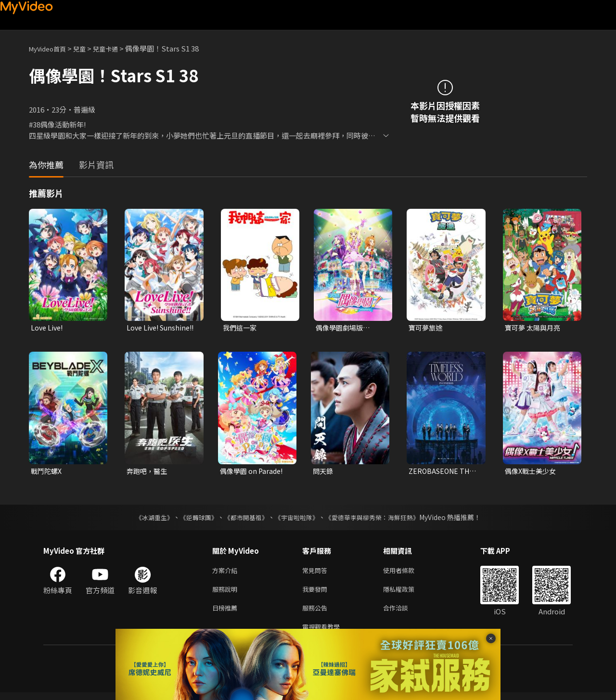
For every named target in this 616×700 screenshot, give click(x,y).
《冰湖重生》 (146, 519)
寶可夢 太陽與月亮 (534, 328)
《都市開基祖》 (244, 519)
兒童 (87, 48)
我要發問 (317, 593)
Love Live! (48, 328)
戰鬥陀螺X (47, 472)
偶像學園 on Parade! (253, 472)
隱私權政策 (407, 593)
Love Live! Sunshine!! (145, 328)
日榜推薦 (227, 613)
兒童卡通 (116, 48)
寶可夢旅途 (427, 328)
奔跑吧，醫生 (148, 472)
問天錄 (324, 472)
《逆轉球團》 (193, 519)
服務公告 (317, 613)
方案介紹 (227, 573)
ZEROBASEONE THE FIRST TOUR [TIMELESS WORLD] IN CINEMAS (443, 472)
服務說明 (227, 593)
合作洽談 (403, 613)
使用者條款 (407, 573)
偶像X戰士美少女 (532, 472)
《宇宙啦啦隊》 (297, 519)
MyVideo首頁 (51, 48)
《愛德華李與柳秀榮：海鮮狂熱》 (378, 519)
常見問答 (317, 573)
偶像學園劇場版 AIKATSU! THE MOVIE (341, 328)
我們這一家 (241, 328)
